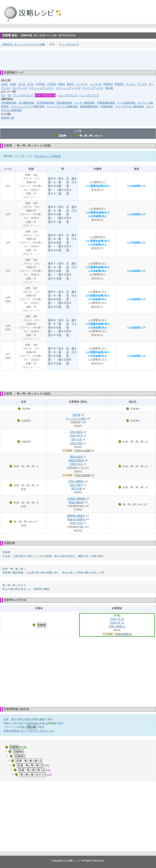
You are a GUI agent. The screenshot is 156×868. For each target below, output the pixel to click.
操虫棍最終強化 (89, 106)
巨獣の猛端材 (83, 475)
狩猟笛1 (108, 84)
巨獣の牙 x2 (117, 623)
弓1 (3, 95)
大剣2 (13, 84)
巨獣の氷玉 (76, 464)
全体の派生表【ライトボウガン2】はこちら (29, 731)
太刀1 (22, 84)
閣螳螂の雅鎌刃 (76, 516)
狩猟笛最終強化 (106, 103)
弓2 (9, 95)
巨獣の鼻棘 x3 (117, 626)
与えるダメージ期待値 (48, 156)
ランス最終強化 (126, 103)
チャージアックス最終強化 (62, 106)
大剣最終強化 (9, 103)
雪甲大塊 (76, 440)
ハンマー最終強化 (84, 103)
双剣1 (62, 84)
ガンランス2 (20, 88)
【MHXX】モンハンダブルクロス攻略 (23, 44)
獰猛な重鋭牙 (76, 502)
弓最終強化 (107, 106)
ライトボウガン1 (23, 95)
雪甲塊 (76, 415)
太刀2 (30, 84)
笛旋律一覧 (8, 118)
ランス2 (142, 84)
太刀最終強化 (26, 103)
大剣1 (4, 84)
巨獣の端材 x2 (123, 634)
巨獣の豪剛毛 (76, 481)
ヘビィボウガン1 (67, 95)
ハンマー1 (82, 84)
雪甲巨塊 (76, 489)
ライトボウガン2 (69, 44)
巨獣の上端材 (83, 451)
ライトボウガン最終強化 (130, 106)
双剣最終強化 (64, 103)
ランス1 (131, 84)
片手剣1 (40, 84)
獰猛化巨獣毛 (76, 460)
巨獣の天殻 (76, 523)
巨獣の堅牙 (76, 436)
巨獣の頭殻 (76, 443)
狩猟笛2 (119, 84)
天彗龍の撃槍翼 (76, 499)
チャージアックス (93, 88)
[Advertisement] (78, 60)
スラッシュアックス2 (68, 88)
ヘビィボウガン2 (89, 95)
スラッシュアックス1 (41, 88)
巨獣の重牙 (76, 485)
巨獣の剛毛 (76, 432)
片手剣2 (52, 84)
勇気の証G (76, 457)
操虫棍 (109, 88)
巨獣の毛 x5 (117, 619)
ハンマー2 (95, 84)
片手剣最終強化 (45, 103)
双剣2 (70, 84)
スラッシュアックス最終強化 (28, 106)
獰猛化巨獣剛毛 (76, 519)
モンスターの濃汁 (76, 419)
